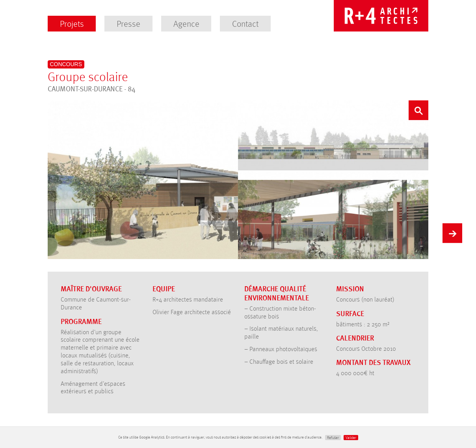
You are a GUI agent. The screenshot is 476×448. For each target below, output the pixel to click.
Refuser (333, 437)
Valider (351, 437)
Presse (128, 23)
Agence (186, 23)
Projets (72, 23)
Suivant (452, 232)
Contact (245, 23)
